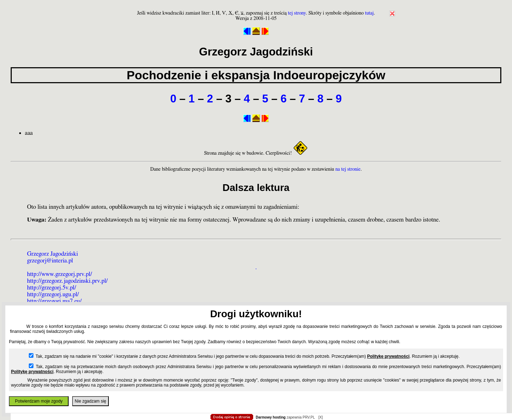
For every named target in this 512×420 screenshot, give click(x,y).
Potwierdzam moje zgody (39, 401)
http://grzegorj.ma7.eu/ (54, 301)
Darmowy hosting (271, 417)
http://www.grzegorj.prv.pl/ (60, 274)
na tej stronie (348, 169)
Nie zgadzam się (90, 401)
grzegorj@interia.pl (50, 260)
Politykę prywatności (388, 356)
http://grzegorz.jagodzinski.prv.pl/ (67, 281)
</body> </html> (256, 36)
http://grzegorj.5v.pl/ (52, 288)
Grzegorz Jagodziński (52, 254)
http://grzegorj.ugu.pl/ (53, 294)
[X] (320, 417)
